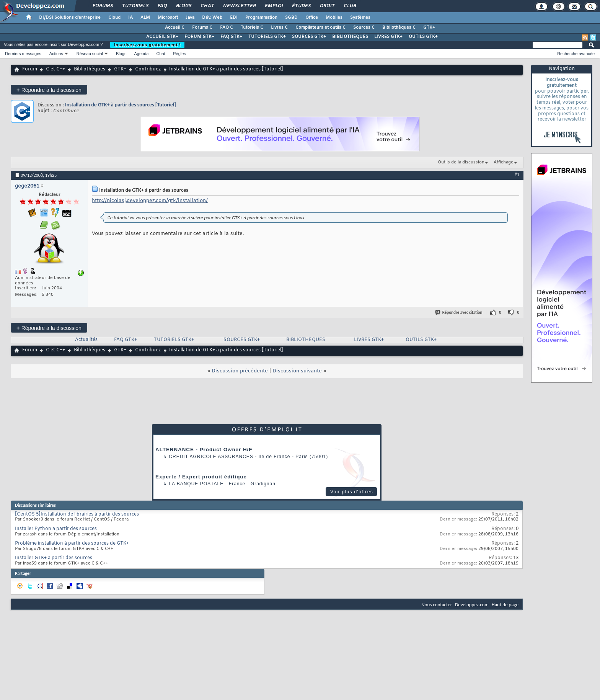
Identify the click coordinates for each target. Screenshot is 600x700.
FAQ (162, 6)
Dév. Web (212, 18)
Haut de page (505, 605)
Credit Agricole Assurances (211, 457)
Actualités (86, 340)
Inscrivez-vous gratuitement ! (147, 45)
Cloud (114, 18)
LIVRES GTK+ (388, 37)
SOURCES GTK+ (309, 37)
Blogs (183, 6)
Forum (30, 69)
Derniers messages (23, 54)
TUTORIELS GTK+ (267, 37)
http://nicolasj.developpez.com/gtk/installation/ (150, 201)
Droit (327, 6)
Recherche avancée (576, 54)
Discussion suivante (297, 371)
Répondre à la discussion (49, 90)
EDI (234, 18)
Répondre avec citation (459, 312)
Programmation (261, 18)
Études (301, 6)
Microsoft (168, 18)
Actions (56, 54)
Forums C (202, 28)
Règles (179, 54)
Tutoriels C (252, 28)
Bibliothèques (90, 69)
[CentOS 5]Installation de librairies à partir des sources (77, 514)
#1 (517, 175)
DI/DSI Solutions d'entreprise (70, 18)
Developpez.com (472, 605)
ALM (145, 18)
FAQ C (227, 28)
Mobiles (334, 18)
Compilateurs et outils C (320, 28)
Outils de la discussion (461, 162)
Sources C (364, 28)
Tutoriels (135, 6)
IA (130, 18)
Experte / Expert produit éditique (201, 477)
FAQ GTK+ (231, 37)
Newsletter (239, 6)
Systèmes (360, 18)
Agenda (141, 54)
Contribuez (148, 69)
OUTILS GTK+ (423, 37)
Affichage (504, 162)
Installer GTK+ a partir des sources (54, 558)
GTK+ (429, 28)
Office (312, 18)
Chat (207, 6)
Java (190, 18)
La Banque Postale (196, 484)
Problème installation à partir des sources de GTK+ (72, 543)
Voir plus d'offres (352, 492)
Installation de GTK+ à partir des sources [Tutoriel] (121, 105)
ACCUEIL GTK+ (162, 37)
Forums (102, 6)
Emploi (273, 6)
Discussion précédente (240, 371)
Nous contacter (437, 605)
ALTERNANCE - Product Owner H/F (204, 450)
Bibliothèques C (399, 28)
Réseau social (90, 54)
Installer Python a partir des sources (56, 529)
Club (349, 6)
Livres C (279, 28)
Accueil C (175, 28)
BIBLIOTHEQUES (350, 37)
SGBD (291, 18)
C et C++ (55, 69)
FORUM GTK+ (199, 37)
